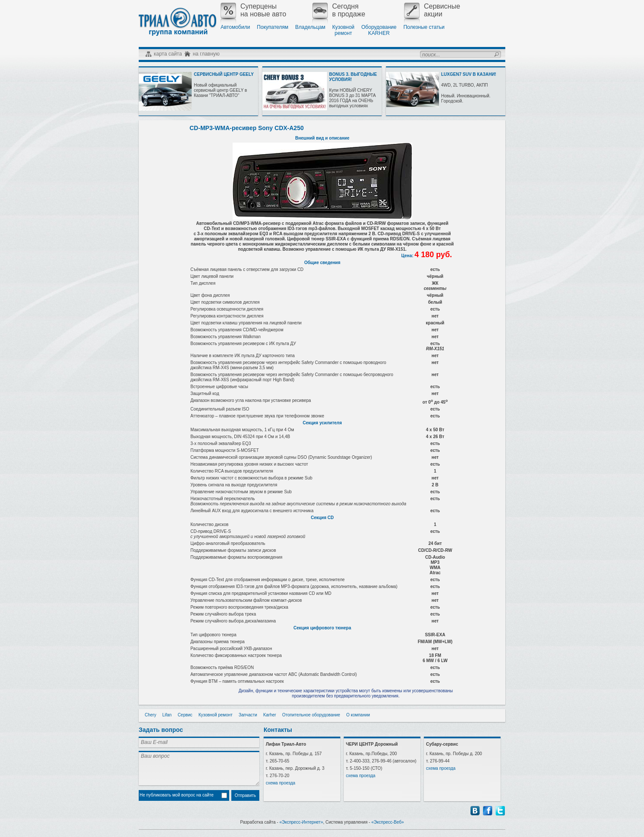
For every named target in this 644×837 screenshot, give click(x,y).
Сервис (185, 715)
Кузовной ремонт (216, 715)
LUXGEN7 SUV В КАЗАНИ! (469, 74)
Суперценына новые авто (253, 10)
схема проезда (280, 783)
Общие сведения (322, 263)
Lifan (167, 715)
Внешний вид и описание (322, 138)
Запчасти (248, 715)
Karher (270, 715)
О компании (358, 715)
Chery (151, 715)
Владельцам (310, 27)
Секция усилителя (322, 423)
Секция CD (322, 518)
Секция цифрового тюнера (322, 628)
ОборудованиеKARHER (379, 30)
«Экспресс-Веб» (388, 822)
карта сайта (168, 54)
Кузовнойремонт (343, 30)
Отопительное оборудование (311, 715)
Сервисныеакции (432, 10)
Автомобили (235, 27)
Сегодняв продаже (339, 10)
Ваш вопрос (199, 768)
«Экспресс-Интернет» (301, 822)
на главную (206, 54)
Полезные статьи (424, 27)
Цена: (408, 256)
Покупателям (272, 27)
